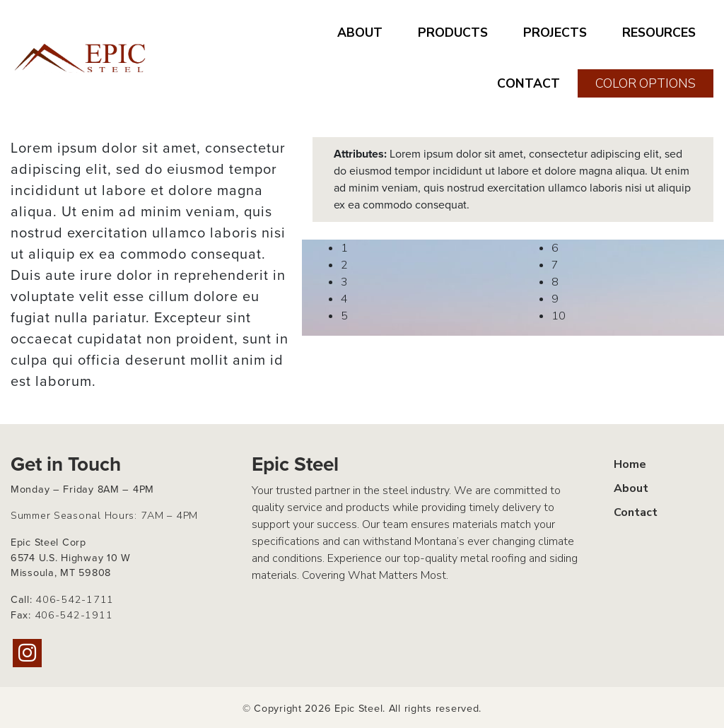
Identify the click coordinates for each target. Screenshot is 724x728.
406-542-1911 (74, 615)
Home (630, 464)
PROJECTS (555, 33)
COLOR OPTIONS (646, 83)
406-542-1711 (75, 599)
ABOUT (360, 33)
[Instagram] (27, 653)
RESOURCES (659, 33)
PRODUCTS (453, 33)
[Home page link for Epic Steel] (81, 58)
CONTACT (529, 83)
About (631, 488)
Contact (636, 512)
